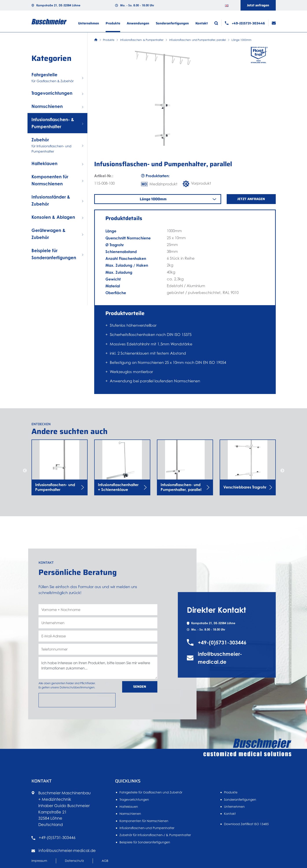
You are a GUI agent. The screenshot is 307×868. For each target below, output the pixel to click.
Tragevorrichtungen (52, 93)
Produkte (113, 23)
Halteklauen (44, 163)
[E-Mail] (274, 23)
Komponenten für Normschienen (144, 824)
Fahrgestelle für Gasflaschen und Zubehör (151, 796)
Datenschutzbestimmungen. (77, 702)
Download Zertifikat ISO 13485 (246, 827)
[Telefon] (245, 23)
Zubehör (57, 145)
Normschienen (47, 106)
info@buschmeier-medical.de (220, 682)
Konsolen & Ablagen (53, 217)
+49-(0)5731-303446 (222, 666)
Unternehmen (89, 23)
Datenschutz (74, 864)
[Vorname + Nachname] (98, 624)
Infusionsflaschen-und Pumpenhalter (147, 831)
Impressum (39, 864)
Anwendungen (138, 23)
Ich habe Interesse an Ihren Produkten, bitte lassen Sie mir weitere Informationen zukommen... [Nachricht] (98, 682)
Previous (25, 471)
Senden (140, 701)
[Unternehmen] (98, 637)
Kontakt (202, 23)
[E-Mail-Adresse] (98, 651)
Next (282, 471)
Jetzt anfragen (258, 5)
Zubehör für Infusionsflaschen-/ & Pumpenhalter (155, 838)
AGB (105, 864)
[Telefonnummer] (98, 664)
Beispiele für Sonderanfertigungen (145, 846)
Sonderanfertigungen (172, 23)
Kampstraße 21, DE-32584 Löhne (58, 5)
